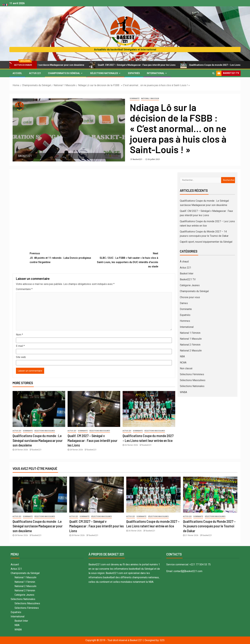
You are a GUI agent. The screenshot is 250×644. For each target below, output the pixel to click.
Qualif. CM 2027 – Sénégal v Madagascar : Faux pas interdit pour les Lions (139, 65)
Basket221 (138, 159)
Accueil (17, 73)
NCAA (183, 363)
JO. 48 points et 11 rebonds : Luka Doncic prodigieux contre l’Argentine (62, 257)
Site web (21, 357)
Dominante (135, 99)
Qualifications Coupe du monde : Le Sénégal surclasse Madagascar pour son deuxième (38, 440)
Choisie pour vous (190, 297)
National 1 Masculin (150, 99)
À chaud (184, 262)
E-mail (20, 346)
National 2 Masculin (191, 351)
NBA (182, 356)
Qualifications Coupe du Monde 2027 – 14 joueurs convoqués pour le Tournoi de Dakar (209, 526)
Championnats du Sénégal (64, 73)
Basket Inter (187, 274)
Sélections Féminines (192, 374)
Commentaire (24, 289)
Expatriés (134, 73)
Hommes (185, 321)
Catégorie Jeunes (190, 285)
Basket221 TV (188, 279)
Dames (184, 303)
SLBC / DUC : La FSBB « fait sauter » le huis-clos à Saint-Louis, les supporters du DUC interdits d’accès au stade (126, 260)
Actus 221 (35, 73)
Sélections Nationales (104, 73)
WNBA (183, 392)
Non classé (186, 368)
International (156, 73)
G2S (162, 640)
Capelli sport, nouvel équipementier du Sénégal (206, 242)
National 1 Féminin (190, 333)
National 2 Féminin (190, 345)
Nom (19, 335)
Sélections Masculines (45, 431)
